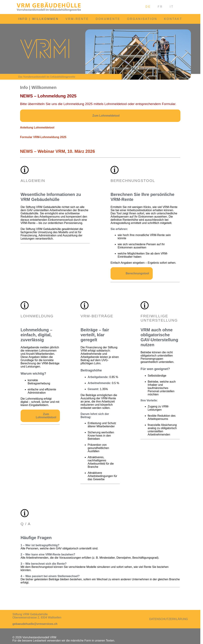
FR (160, 7)
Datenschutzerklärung (169, 619)
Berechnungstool (137, 273)
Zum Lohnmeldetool (106, 116)
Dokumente (108, 19)
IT (172, 7)
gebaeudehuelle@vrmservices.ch (35, 624)
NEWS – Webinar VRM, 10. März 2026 (58, 151)
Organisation (142, 19)
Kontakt (173, 19)
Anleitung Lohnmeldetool (37, 128)
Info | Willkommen (38, 19)
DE (148, 7)
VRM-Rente (77, 19)
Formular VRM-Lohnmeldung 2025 (43, 137)
